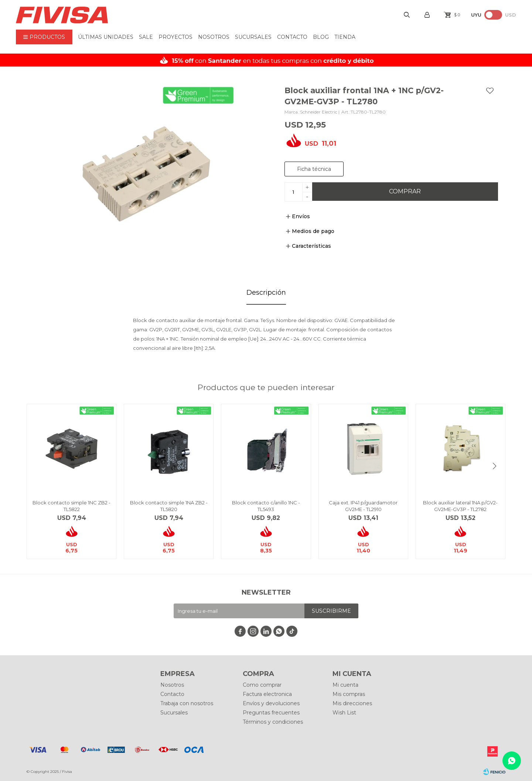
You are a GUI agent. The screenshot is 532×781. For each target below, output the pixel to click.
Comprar (405, 191)
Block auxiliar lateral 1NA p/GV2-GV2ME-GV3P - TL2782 (460, 506)
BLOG (321, 37)
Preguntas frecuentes (271, 713)
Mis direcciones (352, 703)
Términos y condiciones (273, 722)
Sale (146, 37)
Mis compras (349, 694)
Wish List (344, 713)
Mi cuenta (345, 685)
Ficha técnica (314, 169)
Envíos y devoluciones (271, 703)
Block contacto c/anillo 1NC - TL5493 (266, 506)
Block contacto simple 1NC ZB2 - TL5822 (71, 506)
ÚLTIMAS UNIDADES (106, 37)
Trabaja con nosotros (187, 703)
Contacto (292, 37)
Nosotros (214, 37)
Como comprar (262, 685)
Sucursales (253, 37)
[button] (494, 466)
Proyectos (175, 37)
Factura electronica (267, 694)
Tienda (345, 37)
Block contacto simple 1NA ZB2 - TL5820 (169, 506)
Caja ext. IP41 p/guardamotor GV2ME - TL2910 (363, 506)
